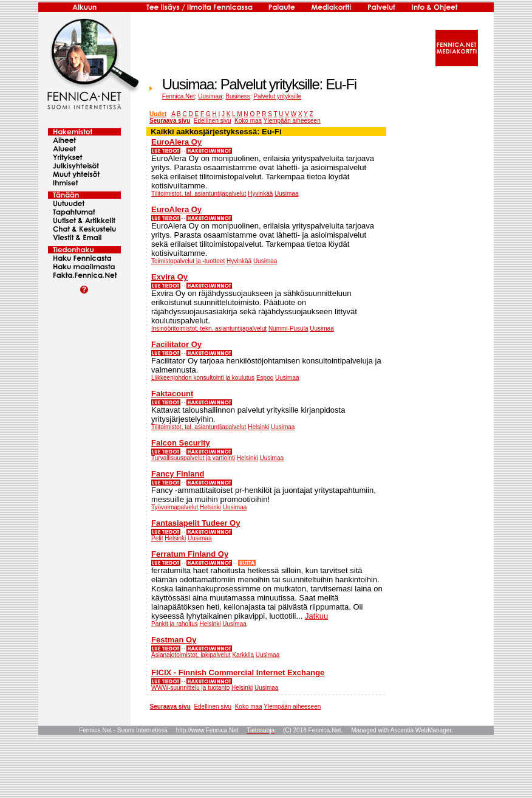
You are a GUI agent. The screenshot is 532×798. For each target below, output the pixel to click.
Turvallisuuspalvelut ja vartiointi (193, 458)
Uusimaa (210, 96)
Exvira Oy (169, 277)
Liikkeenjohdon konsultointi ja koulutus (203, 378)
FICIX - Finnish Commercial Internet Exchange (238, 672)
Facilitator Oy (176, 344)
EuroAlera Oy (176, 142)
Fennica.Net (179, 96)
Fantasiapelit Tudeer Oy (196, 523)
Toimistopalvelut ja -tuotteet (188, 261)
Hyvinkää (260, 194)
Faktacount (172, 394)
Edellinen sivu (213, 121)
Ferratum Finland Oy (190, 554)
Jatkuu (316, 616)
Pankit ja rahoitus (175, 624)
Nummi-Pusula (288, 328)
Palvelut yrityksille (277, 96)
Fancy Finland (178, 474)
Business (238, 96)
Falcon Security (181, 443)
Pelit (157, 538)
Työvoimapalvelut (175, 507)
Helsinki (258, 427)
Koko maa (248, 121)
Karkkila (243, 655)
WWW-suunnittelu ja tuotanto (190, 688)
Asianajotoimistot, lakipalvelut (191, 655)
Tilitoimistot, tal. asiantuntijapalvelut (199, 194)
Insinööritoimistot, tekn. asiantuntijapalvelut (209, 328)
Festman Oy (174, 640)
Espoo (265, 378)
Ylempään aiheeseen (292, 121)
